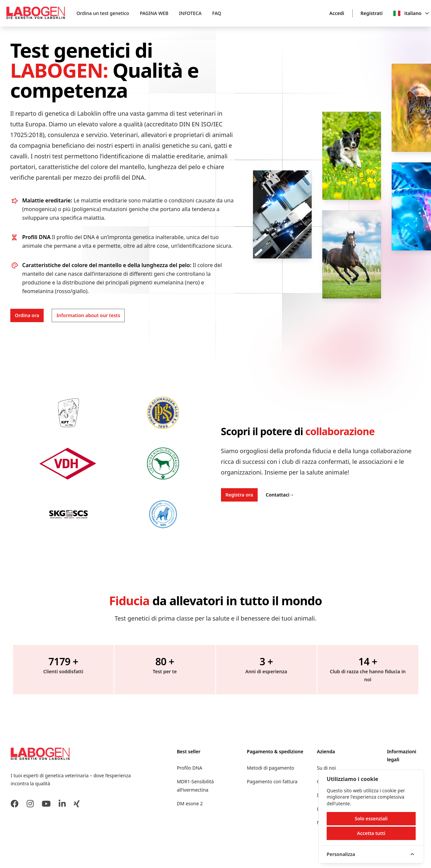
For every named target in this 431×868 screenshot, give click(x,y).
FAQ (217, 13)
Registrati (372, 13)
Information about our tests (88, 315)
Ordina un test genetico (103, 13)
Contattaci (280, 495)
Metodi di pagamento (271, 768)
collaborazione (340, 431)
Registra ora (239, 495)
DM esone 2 (190, 803)
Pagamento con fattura (272, 781)
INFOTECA (190, 13)
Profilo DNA (189, 768)
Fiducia (129, 601)
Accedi (337, 13)
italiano (417, 13)
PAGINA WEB (154, 13)
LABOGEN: (61, 70)
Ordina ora (27, 315)
